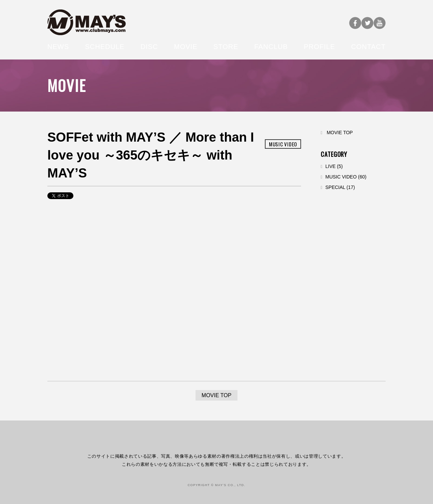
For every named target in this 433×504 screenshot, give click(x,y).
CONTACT (368, 47)
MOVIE (186, 47)
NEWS (58, 47)
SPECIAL (335, 187)
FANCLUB (271, 47)
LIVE (331, 166)
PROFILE (320, 47)
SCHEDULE (105, 47)
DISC (149, 47)
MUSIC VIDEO (341, 177)
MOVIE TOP (340, 133)
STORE (226, 47)
